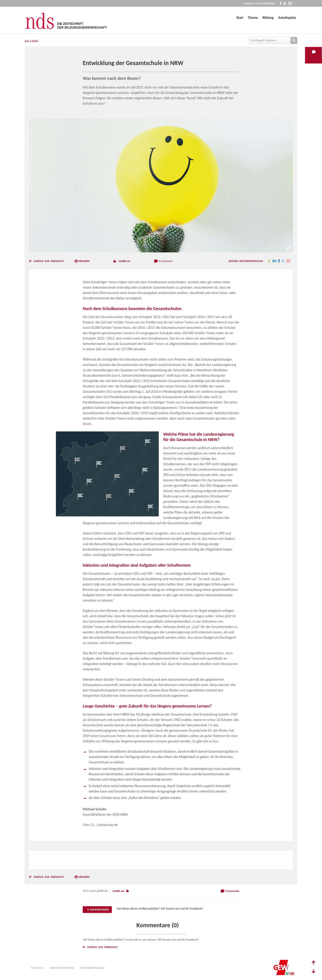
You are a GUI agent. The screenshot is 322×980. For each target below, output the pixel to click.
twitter (285, 3)
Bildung (268, 18)
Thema (253, 18)
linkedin (274, 261)
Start (240, 18)
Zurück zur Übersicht (49, 261)
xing (269, 261)
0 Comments (166, 261)
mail (290, 3)
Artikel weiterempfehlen (246, 261)
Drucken (84, 261)
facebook (281, 3)
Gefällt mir (124, 261)
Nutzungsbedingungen (92, 968)
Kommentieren (100, 910)
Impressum (37, 968)
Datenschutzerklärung (62, 968)
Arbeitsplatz (287, 18)
